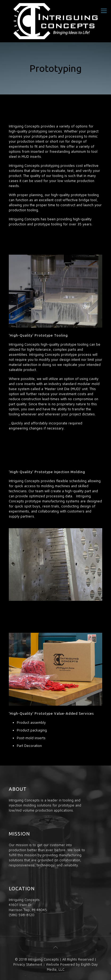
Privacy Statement (28, 964)
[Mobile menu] (104, 11)
